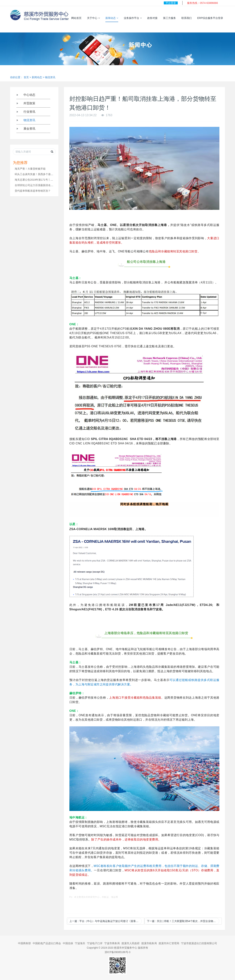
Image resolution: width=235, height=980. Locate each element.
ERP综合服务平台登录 (210, 18)
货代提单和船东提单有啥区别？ (33, 191)
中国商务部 (24, 943)
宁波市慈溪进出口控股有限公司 (199, 943)
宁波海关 (80, 943)
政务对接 (152, 18)
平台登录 (171, 3)
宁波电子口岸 (95, 943)
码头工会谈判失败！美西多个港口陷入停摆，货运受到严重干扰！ (52, 174)
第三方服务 (169, 18)
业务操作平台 (133, 18)
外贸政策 (29, 103)
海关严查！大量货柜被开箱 (30, 169)
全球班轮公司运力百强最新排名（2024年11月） (42, 185)
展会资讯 (29, 129)
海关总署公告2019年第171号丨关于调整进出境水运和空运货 (49, 180)
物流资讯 (50, 77)
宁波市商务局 (112, 943)
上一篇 (106, 921)
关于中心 (93, 18)
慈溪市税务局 (149, 943)
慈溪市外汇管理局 (169, 943)
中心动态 (29, 95)
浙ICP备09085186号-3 (117, 952)
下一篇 (183, 921)
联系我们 (187, 18)
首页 (26, 77)
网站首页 (76, 18)
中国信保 (68, 943)
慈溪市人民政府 (131, 943)
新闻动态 (112, 18)
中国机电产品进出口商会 (47, 943)
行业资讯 (29, 112)
